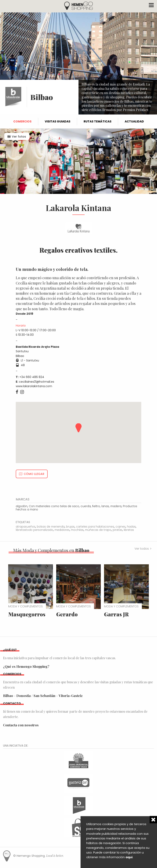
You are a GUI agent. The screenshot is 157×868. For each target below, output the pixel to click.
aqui (129, 857)
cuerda (86, 506)
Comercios (22, 121)
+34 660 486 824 (32, 377)
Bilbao (8, 696)
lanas (105, 506)
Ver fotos (19, 137)
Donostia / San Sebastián (36, 696)
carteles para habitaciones (95, 527)
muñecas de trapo (98, 530)
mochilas (77, 530)
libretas (129, 530)
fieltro (96, 506)
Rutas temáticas (98, 121)
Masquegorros (27, 614)
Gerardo (67, 614)
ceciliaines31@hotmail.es (37, 382)
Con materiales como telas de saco (54, 506)
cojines (121, 527)
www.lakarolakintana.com (34, 386)
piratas (117, 530)
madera (116, 506)
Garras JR (116, 614)
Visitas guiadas (58, 121)
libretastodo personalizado (34, 530)
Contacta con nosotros (21, 725)
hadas (131, 527)
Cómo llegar (34, 474)
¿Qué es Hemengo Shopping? (26, 666)
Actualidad (134, 121)
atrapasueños (26, 527)
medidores (62, 530)
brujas (70, 527)
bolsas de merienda (51, 527)
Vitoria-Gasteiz (71, 696)
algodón (22, 506)
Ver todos (142, 549)
